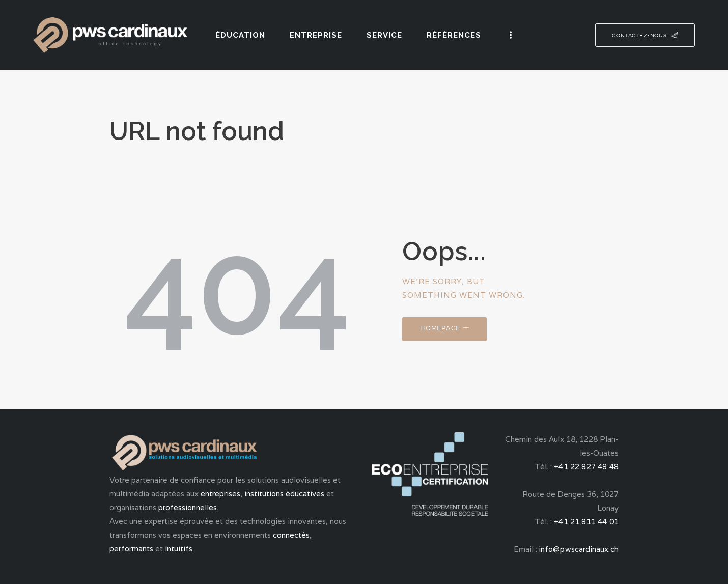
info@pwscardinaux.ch (579, 549)
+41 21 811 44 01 (587, 522)
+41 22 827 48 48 (587, 467)
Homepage (444, 330)
